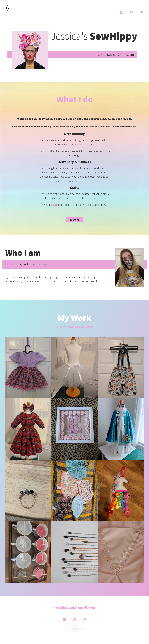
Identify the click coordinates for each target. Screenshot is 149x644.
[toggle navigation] (142, 4)
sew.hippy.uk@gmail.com (75, 607)
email (54, 205)
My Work (75, 220)
